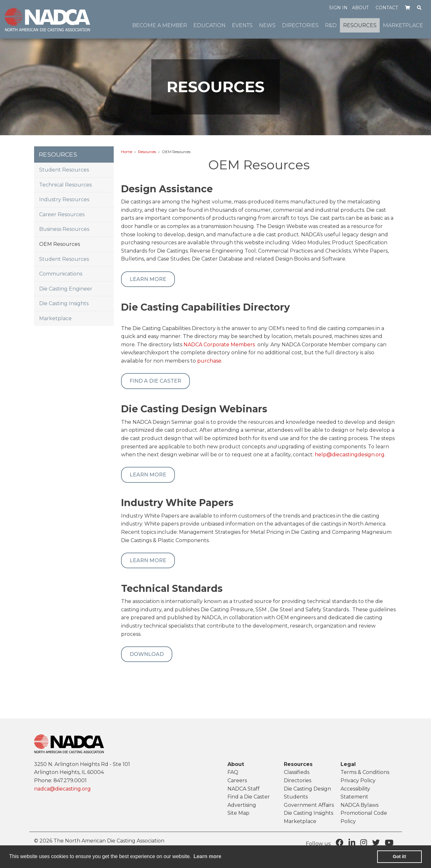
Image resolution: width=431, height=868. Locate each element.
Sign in (338, 8)
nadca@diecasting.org (62, 789)
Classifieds (297, 772)
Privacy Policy (358, 780)
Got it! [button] (399, 857)
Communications (61, 274)
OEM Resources (60, 244)
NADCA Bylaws (359, 805)
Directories (298, 780)
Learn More (148, 279)
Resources (147, 152)
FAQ (233, 772)
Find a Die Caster (155, 381)
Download (147, 654)
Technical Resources (65, 185)
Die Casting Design (307, 789)
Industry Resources (64, 199)
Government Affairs (309, 805)
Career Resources (62, 214)
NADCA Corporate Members (219, 345)
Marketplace (55, 318)
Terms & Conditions (365, 772)
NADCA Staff (244, 789)
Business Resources (64, 229)
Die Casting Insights (64, 303)
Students (296, 797)
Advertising (242, 805)
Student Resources (64, 170)
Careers (237, 780)
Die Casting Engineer (66, 289)
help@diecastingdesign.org (350, 455)
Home (127, 152)
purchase (209, 361)
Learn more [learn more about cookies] (207, 856)
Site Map (238, 813)
